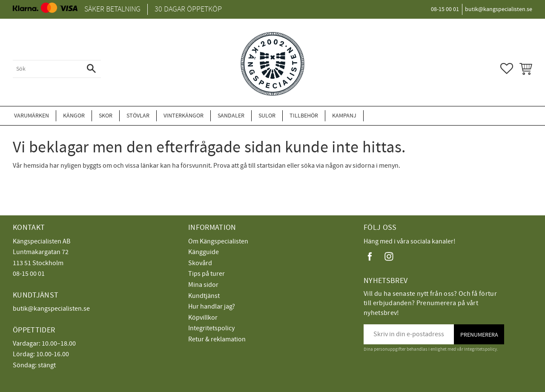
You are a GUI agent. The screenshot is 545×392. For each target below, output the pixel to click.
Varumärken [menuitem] (32, 116)
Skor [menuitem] (106, 116)
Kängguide (204, 252)
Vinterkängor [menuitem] (184, 116)
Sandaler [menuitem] (231, 116)
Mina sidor (203, 285)
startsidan (271, 166)
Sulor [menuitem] (267, 116)
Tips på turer (207, 274)
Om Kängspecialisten (218, 241)
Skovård (200, 263)
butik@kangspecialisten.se (51, 309)
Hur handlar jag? (212, 306)
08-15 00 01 (29, 274)
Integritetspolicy (211, 328)
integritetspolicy (480, 349)
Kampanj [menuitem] (344, 116)
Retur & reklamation (217, 339)
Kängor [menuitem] (74, 116)
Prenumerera (479, 335)
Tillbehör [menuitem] (304, 116)
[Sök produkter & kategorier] (47, 69)
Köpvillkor (203, 318)
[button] (507, 69)
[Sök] (91, 69)
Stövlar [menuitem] (138, 116)
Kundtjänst (204, 296)
